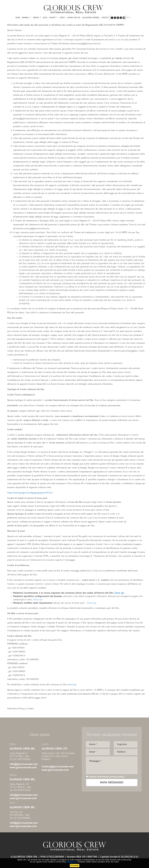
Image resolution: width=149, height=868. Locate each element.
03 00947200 (22, 790)
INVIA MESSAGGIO (112, 783)
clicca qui (72, 685)
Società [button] (53, 18)
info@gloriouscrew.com (24, 764)
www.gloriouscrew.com (23, 768)
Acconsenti (75, 866)
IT (129, 18)
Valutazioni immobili (91, 18)
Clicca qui (38, 600)
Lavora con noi (73, 18)
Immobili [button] (26, 18)
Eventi (62, 18)
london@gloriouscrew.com (58, 767)
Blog (45, 18)
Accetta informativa (106, 777)
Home (18, 18)
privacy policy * (118, 777)
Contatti (105, 18)
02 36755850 (22, 759)
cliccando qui (72, 862)
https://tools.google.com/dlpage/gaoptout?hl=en (30, 493)
